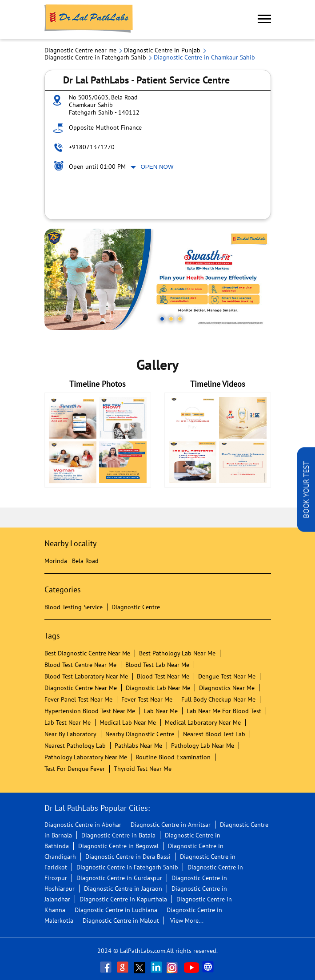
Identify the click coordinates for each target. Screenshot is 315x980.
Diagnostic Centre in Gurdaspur (119, 878)
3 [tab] (180, 319)
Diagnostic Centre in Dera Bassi (128, 857)
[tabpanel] (158, 279)
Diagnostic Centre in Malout (121, 920)
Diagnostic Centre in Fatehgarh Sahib (127, 867)
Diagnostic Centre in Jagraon (123, 889)
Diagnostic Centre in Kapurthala (123, 899)
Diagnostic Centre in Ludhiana (116, 910)
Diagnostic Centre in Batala (118, 835)
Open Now (157, 167)
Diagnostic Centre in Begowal (118, 846)
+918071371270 (92, 147)
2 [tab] (171, 319)
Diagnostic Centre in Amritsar (171, 825)
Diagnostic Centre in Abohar (83, 825)
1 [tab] (162, 319)
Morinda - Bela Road (72, 561)
